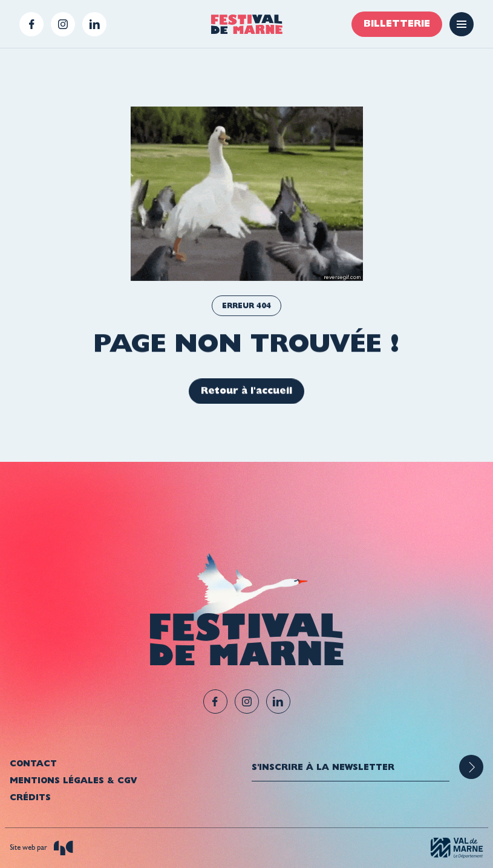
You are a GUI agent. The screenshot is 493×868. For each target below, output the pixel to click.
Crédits (30, 797)
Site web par (41, 848)
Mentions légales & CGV (73, 780)
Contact (33, 763)
